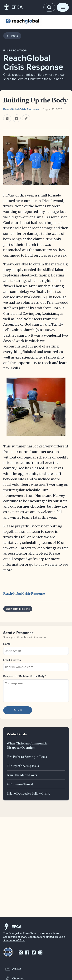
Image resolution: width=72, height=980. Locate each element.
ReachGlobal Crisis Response (21, 109)
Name (7, 644)
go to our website (43, 565)
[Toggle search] (49, 7)
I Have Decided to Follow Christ (28, 793)
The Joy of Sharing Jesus (23, 766)
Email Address (12, 660)
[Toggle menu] (63, 7)
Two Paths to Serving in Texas (27, 757)
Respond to (24, 676)
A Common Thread (20, 784)
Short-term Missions (18, 609)
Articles (13, 969)
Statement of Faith (14, 940)
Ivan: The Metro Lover (22, 775)
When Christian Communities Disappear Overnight (28, 745)
